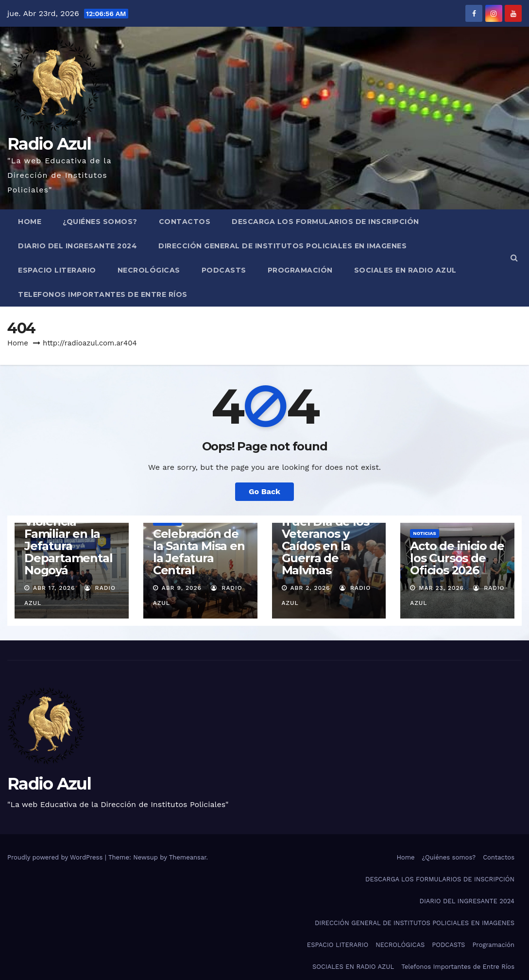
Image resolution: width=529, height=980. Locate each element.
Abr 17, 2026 (54, 588)
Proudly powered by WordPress (56, 857)
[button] (514, 258)
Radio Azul (49, 144)
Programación (300, 270)
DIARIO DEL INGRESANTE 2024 (77, 246)
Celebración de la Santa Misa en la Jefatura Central (199, 552)
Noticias (424, 533)
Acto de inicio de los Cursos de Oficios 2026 (457, 558)
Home (30, 222)
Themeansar (188, 857)
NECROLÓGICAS (149, 270)
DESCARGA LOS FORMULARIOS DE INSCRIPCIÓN (325, 222)
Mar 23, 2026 (441, 588)
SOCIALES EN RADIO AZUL (405, 270)
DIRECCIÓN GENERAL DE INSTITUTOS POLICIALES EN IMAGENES (282, 246)
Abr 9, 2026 (182, 588)
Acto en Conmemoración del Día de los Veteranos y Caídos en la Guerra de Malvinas (325, 534)
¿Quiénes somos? (100, 222)
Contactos (185, 222)
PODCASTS (224, 270)
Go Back (264, 491)
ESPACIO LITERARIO (57, 270)
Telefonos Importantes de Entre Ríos (103, 294)
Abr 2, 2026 (310, 588)
